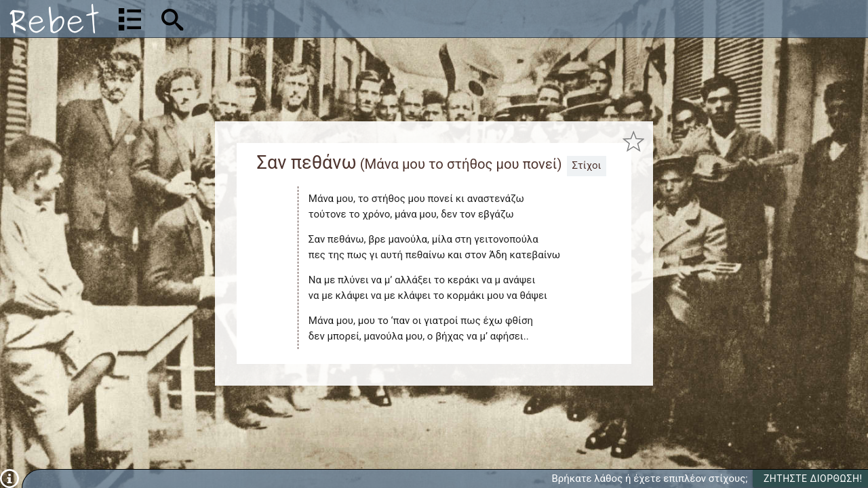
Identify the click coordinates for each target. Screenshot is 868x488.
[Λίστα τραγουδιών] (130, 19)
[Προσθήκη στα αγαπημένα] (633, 142)
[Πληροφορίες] (9, 478)
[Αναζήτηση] (262, 19)
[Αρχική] (54, 19)
